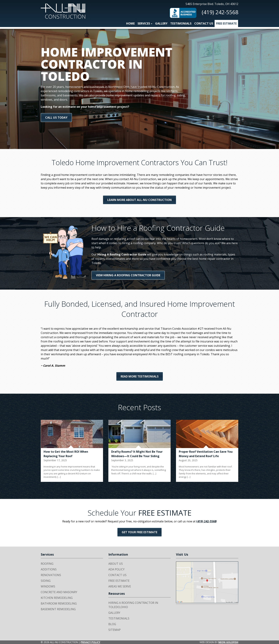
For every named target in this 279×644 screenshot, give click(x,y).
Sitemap (115, 630)
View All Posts (139, 488)
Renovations (51, 575)
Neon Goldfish (228, 642)
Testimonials (181, 23)
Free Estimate (226, 23)
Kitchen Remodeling (57, 598)
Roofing (47, 564)
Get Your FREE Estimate (139, 532)
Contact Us (204, 23)
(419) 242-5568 (220, 12)
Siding (46, 581)
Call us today (56, 118)
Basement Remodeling (58, 609)
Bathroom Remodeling (59, 603)
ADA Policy (116, 569)
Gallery (161, 23)
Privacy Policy (90, 642)
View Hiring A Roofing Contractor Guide (128, 275)
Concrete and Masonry (59, 592)
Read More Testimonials (140, 376)
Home (130, 23)
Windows (48, 586)
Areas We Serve (120, 586)
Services (144, 23)
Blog (112, 624)
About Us (116, 564)
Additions (49, 569)
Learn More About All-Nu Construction (139, 200)
